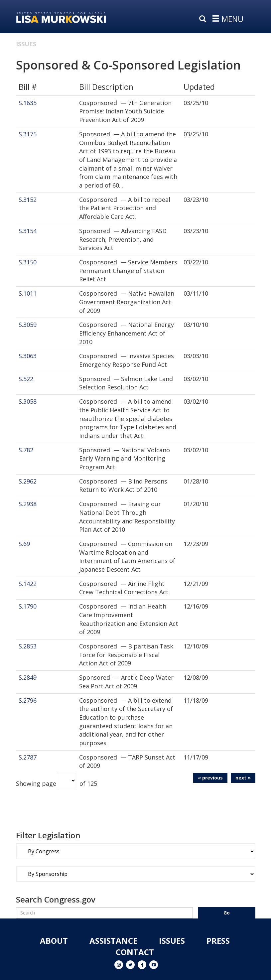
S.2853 (28, 646)
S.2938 (28, 504)
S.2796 (28, 700)
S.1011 (28, 293)
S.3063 (28, 356)
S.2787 (28, 757)
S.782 (26, 450)
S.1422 (28, 584)
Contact (135, 952)
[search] (204, 19)
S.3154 (28, 231)
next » (243, 778)
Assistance (113, 941)
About (54, 941)
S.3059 (28, 325)
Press (218, 941)
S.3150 (28, 262)
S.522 (26, 379)
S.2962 (28, 481)
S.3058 (28, 401)
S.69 (24, 544)
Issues (26, 44)
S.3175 (28, 134)
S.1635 (28, 103)
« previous (210, 778)
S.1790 (28, 606)
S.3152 (28, 200)
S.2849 (28, 677)
